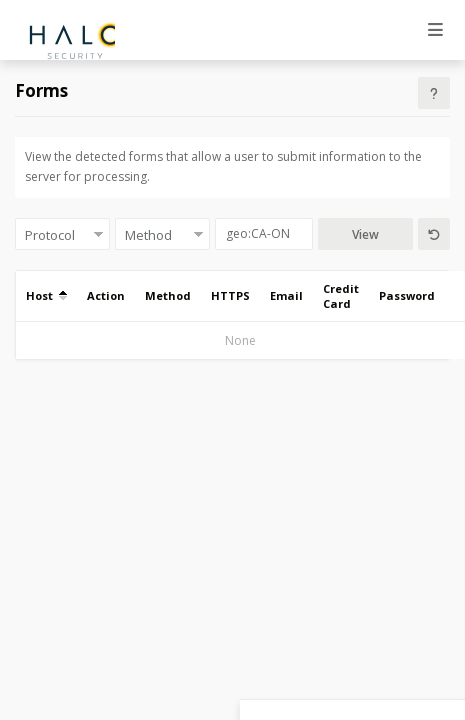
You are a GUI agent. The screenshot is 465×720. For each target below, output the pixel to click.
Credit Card (341, 296)
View (365, 234)
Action (106, 295)
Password (407, 295)
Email (286, 295)
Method (168, 295)
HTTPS (230, 295)
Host (46, 295)
